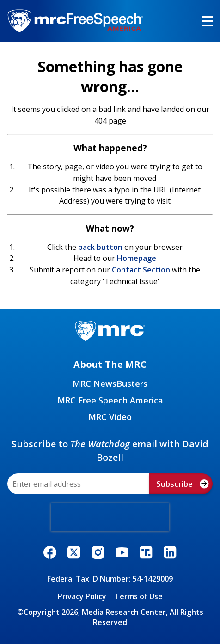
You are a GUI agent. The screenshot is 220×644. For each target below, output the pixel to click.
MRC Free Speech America (110, 400)
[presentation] (110, 517)
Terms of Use (139, 596)
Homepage (137, 258)
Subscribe (183, 484)
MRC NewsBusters (110, 384)
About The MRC (110, 364)
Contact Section (141, 270)
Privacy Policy (82, 596)
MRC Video (110, 417)
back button (100, 247)
